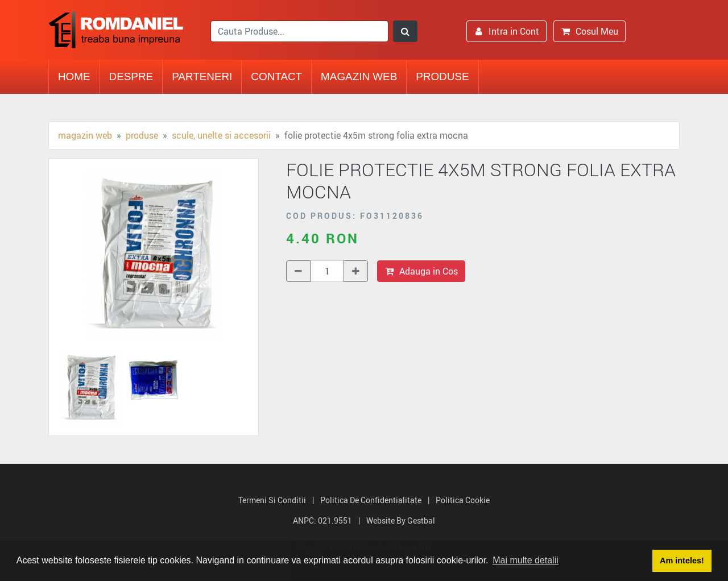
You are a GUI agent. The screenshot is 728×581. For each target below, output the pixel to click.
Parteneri (202, 76)
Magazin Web (359, 76)
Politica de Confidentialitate (371, 500)
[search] (299, 31)
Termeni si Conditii (272, 500)
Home (74, 76)
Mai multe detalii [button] (526, 560)
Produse (442, 76)
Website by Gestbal (401, 520)
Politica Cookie (463, 500)
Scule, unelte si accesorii (221, 135)
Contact (276, 76)
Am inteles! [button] (682, 561)
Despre (131, 76)
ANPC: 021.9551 (322, 520)
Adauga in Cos (421, 271)
